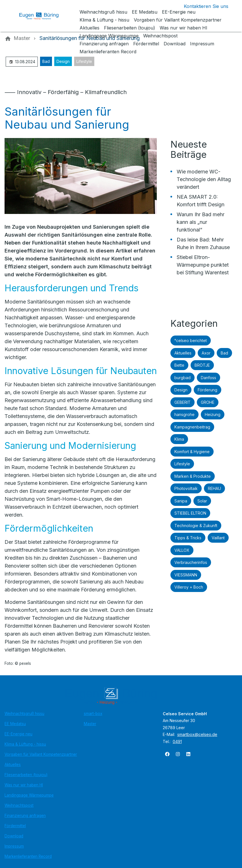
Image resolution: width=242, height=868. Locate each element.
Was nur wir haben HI (24, 785)
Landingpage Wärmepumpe (29, 795)
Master (90, 724)
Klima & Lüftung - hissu (25, 744)
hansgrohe (184, 414)
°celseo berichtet (191, 340)
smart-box (93, 714)
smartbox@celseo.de (197, 734)
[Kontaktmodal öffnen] (202, 6)
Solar (202, 501)
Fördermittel (15, 826)
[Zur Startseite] (43, 16)
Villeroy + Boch (189, 587)
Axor (206, 353)
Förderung (207, 390)
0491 (177, 741)
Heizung (213, 414)
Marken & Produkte (193, 476)
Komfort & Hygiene (192, 452)
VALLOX (182, 550)
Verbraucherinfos (191, 562)
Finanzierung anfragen (25, 816)
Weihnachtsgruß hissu (24, 714)
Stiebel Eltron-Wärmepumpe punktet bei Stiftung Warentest (203, 265)
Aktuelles (183, 353)
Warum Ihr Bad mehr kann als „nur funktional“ (201, 222)
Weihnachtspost (19, 805)
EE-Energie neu (18, 734)
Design (63, 61)
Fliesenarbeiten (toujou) (26, 775)
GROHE (208, 402)
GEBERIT (182, 402)
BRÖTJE (202, 365)
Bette (179, 365)
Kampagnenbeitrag (192, 427)
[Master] (22, 38)
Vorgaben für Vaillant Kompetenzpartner (41, 754)
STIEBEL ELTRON (190, 513)
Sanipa (181, 501)
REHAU (214, 488)
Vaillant (218, 538)
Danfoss (208, 378)
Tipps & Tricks (188, 538)
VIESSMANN (186, 575)
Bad (46, 61)
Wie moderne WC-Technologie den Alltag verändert (204, 179)
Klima (179, 439)
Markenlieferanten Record (28, 856)
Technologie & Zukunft (196, 526)
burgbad (182, 378)
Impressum (14, 846)
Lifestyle (84, 61)
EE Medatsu (15, 724)
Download (14, 836)
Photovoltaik (186, 488)
